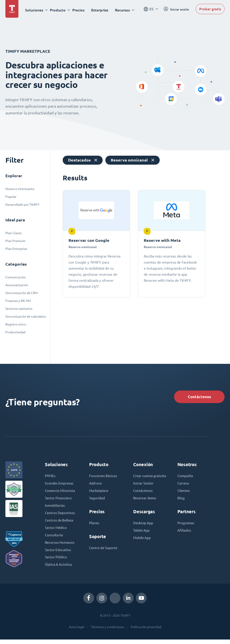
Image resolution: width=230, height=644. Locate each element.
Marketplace (99, 493)
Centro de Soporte (104, 550)
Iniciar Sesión (144, 490)
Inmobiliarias (55, 508)
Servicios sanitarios (19, 309)
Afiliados (184, 533)
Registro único (16, 324)
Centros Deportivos (60, 515)
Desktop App (144, 531)
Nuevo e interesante (20, 189)
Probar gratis (210, 10)
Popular (11, 197)
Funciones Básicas (103, 477)
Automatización (17, 285)
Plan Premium (15, 241)
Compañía (185, 477)
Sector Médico (56, 531)
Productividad (15, 332)
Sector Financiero (59, 500)
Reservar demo (145, 506)
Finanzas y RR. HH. (18, 301)
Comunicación (15, 277)
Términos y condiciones (107, 631)
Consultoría (54, 538)
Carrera (183, 485)
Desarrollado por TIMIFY (22, 205)
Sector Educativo (58, 554)
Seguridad (97, 500)
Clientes (184, 493)
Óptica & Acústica (59, 569)
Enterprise (101, 10)
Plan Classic (14, 233)
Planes (94, 525)
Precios (80, 10)
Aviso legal (77, 631)
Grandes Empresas (60, 485)
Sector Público (56, 561)
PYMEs (51, 477)
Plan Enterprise (16, 249)
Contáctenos (197, 397)
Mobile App (142, 546)
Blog (181, 500)
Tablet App (142, 538)
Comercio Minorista (61, 493)
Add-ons (96, 485)
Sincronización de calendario (26, 317)
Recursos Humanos (60, 546)
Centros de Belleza (60, 523)
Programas (186, 525)
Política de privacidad (146, 631)
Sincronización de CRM (22, 293)
